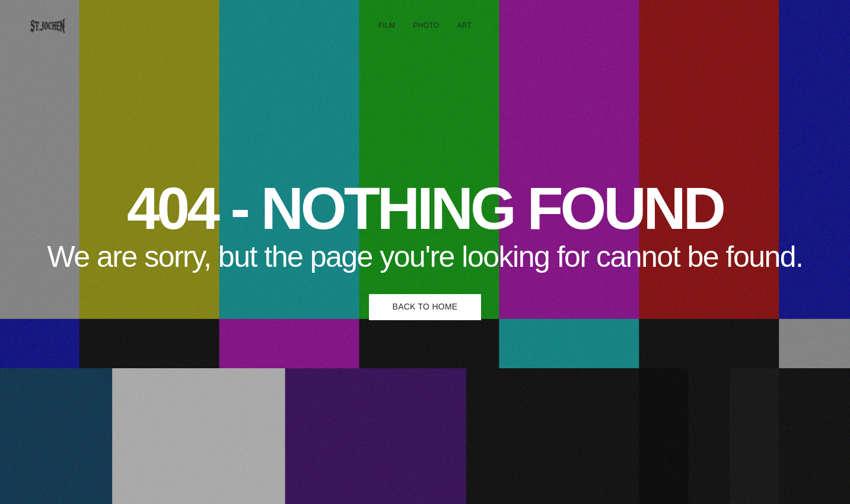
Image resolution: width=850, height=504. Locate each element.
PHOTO (426, 25)
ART (465, 25)
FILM (387, 25)
